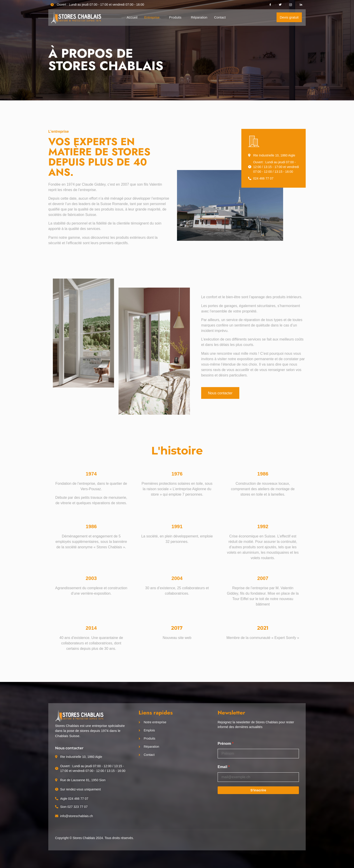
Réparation (199, 17)
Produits (175, 17)
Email (222, 767)
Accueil (132, 17)
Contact (220, 17)
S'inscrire (258, 790)
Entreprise (152, 17)
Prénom (224, 744)
